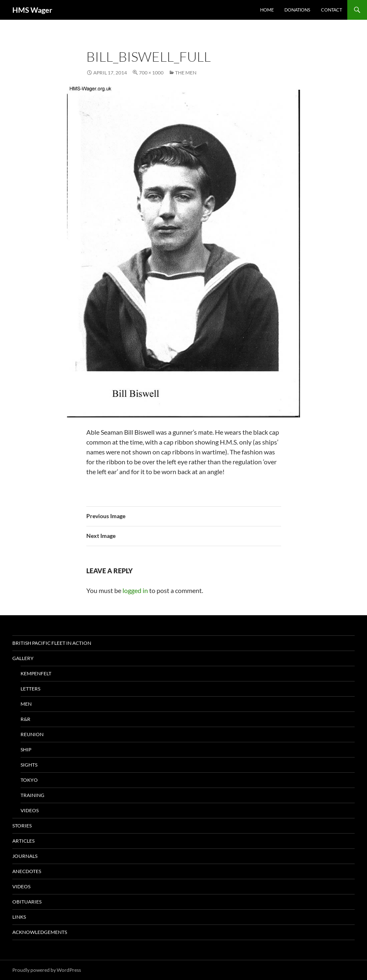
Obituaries (27, 902)
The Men (186, 73)
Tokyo (29, 780)
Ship (26, 749)
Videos (30, 810)
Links (19, 917)
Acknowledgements (40, 932)
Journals (25, 856)
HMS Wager (32, 10)
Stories (22, 826)
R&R (25, 719)
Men (26, 704)
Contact (331, 10)
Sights (29, 765)
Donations (297, 10)
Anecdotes (27, 871)
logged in (135, 590)
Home (267, 10)
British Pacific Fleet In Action (52, 643)
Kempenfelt (36, 673)
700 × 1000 (151, 73)
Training (32, 795)
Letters (30, 689)
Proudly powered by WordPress (47, 970)
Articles (23, 841)
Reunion (32, 734)
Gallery (23, 658)
